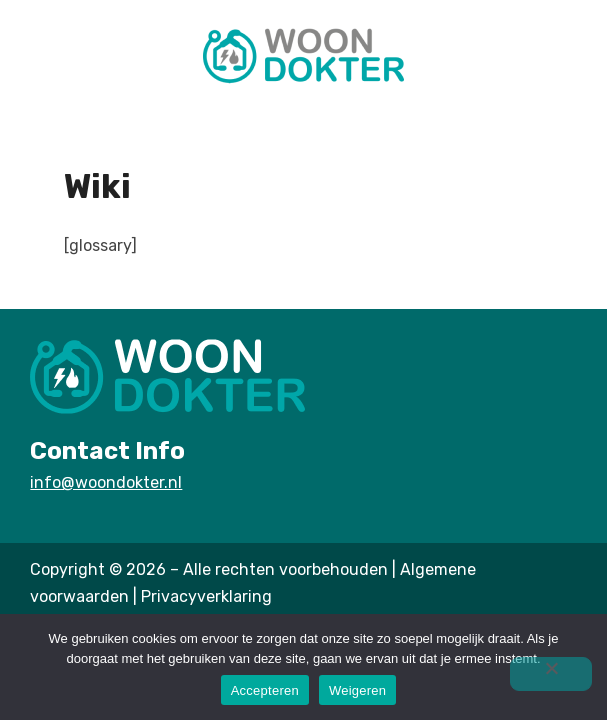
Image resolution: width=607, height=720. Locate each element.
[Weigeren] (551, 674)
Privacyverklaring (206, 596)
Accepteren (265, 690)
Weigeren (357, 690)
